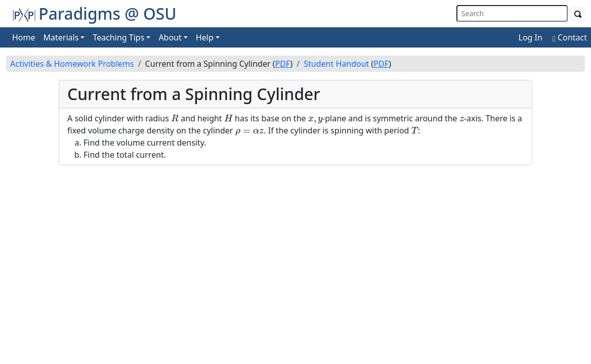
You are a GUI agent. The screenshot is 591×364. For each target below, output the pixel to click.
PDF (283, 64)
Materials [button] (61, 37)
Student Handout (336, 64)
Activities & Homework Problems (72, 64)
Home (24, 37)
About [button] (170, 37)
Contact (570, 37)
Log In (531, 37)
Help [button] (205, 37)
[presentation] (175, 118)
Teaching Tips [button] (118, 37)
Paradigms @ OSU (94, 13)
